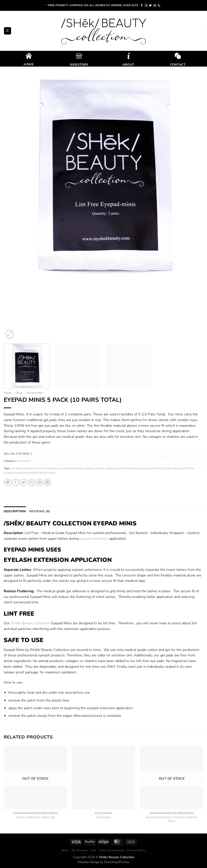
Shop (19, 393)
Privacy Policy (137, 850)
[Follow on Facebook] (142, 5)
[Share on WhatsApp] (8, 482)
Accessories (35, 393)
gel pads (146, 468)
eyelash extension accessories (42, 468)
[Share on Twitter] (24, 482)
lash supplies (175, 468)
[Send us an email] (155, 5)
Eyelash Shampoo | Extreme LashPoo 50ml (172, 819)
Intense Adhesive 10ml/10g (35, 817)
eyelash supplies (106, 468)
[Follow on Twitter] (150, 5)
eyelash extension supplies (78, 468)
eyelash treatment (128, 468)
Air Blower (103, 817)
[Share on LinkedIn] (47, 482)
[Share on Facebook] (16, 482)
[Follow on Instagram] (146, 5)
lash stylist (159, 468)
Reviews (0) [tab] (37, 511)
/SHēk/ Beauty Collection (30, 623)
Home (8, 393)
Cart (93, 850)
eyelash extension (94, 538)
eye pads (17, 468)
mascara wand (13, 473)
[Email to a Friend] (31, 482)
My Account (79, 850)
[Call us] (159, 5)
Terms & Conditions (112, 850)
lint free (189, 468)
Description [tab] (14, 511)
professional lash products (39, 473)
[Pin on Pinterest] (39, 482)
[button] (7, 31)
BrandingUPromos (117, 862)
